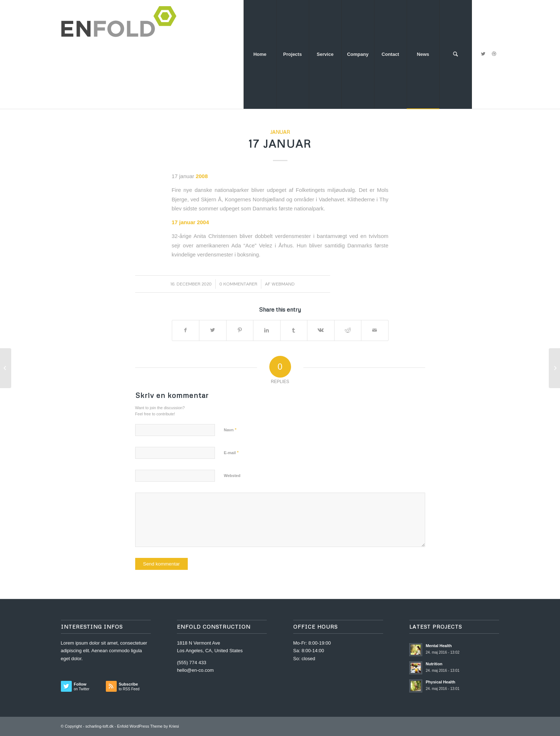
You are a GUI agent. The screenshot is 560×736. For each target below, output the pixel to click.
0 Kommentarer (238, 284)
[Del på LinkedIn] (267, 330)
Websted (232, 476)
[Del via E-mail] (375, 330)
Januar (280, 132)
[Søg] (456, 54)
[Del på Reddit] (348, 330)
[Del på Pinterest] (240, 330)
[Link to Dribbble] (494, 54)
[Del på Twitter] (213, 330)
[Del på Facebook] (186, 330)
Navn (230, 430)
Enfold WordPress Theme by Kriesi (148, 726)
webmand (283, 284)
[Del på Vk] (321, 330)
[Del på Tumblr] (294, 330)
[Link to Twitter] (483, 54)
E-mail (231, 453)
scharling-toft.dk (100, 726)
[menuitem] (260, 54)
